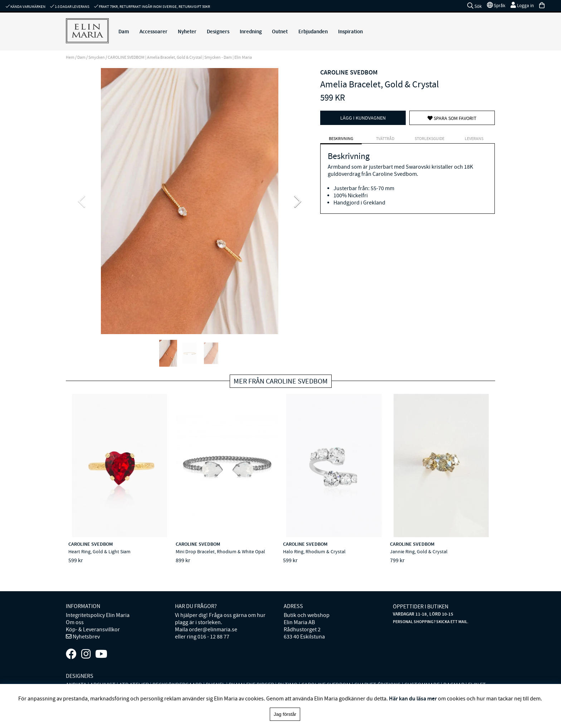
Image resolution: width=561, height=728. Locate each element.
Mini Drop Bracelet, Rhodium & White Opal (220, 551)
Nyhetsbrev (86, 637)
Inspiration (350, 32)
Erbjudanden (313, 32)
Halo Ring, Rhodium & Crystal (314, 551)
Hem (70, 57)
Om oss (75, 622)
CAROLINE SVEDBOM (349, 72)
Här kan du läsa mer (413, 698)
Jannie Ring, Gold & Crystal (419, 551)
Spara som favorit (452, 118)
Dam (124, 32)
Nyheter (187, 32)
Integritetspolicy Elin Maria (98, 615)
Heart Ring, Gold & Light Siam (99, 551)
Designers (218, 32)
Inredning (251, 32)
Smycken (97, 57)
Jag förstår (285, 714)
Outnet (280, 32)
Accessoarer (153, 32)
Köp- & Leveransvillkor (93, 630)
